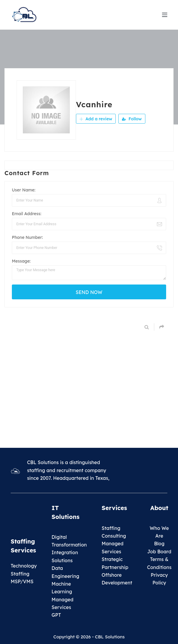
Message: (21, 261)
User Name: (24, 190)
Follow (132, 119)
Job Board (159, 552)
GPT (56, 615)
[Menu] (165, 15)
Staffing (111, 528)
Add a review (96, 119)
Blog (159, 544)
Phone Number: (27, 237)
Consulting (114, 536)
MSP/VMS (22, 581)
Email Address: (27, 214)
